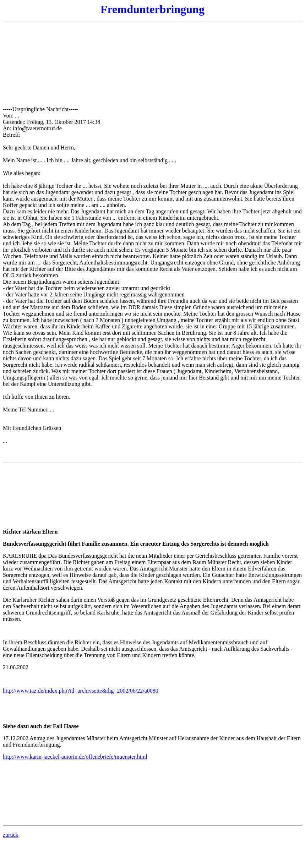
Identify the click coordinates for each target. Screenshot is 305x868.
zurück (11, 835)
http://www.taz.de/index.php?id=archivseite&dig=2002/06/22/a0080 (81, 691)
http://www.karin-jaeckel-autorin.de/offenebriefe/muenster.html (75, 757)
